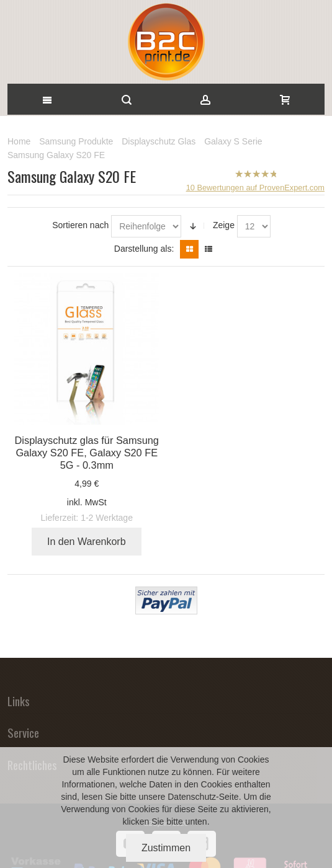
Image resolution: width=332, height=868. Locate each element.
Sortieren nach (80, 225)
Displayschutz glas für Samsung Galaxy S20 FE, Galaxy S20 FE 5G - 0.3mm (87, 453)
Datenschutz (192, 797)
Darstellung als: (144, 249)
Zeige (224, 225)
